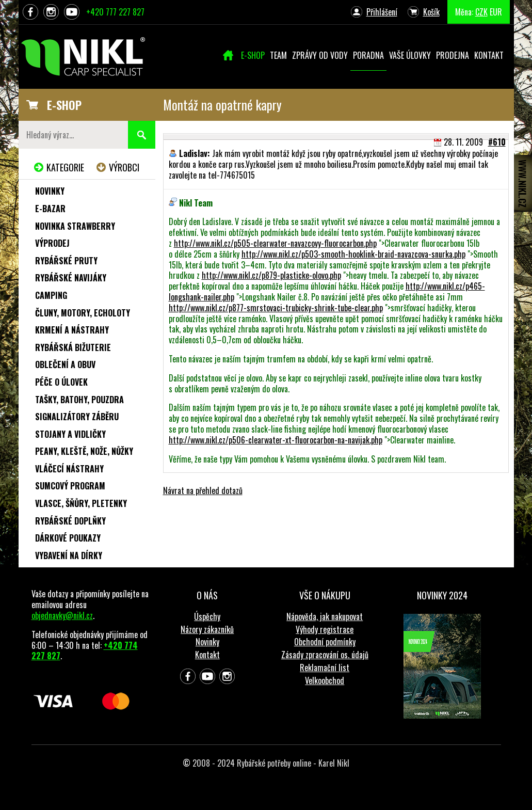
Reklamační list (325, 668)
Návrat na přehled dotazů (203, 490)
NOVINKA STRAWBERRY (75, 226)
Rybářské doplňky (70, 521)
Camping (51, 295)
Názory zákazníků (207, 629)
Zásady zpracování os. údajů (325, 655)
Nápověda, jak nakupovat (325, 616)
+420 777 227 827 (115, 12)
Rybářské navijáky (71, 278)
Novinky (50, 191)
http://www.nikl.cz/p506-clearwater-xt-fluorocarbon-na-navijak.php (276, 440)
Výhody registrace (325, 629)
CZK (481, 12)
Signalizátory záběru (77, 417)
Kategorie (65, 167)
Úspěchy (207, 616)
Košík (431, 12)
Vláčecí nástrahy (69, 469)
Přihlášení (382, 12)
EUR (496, 12)
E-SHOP (64, 105)
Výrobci (124, 167)
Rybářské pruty (66, 261)
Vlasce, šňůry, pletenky (81, 503)
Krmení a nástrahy (72, 330)
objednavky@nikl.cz (62, 615)
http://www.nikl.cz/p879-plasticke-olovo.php (271, 275)
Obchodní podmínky (325, 642)
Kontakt (207, 655)
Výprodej (52, 243)
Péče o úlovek (61, 382)
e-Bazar (50, 209)
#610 (497, 142)
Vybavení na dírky (69, 555)
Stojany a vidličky (70, 434)
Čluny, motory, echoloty (83, 313)
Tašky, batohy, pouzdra (79, 400)
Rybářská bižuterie (73, 347)
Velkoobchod (325, 680)
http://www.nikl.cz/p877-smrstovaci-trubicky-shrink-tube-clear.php (276, 308)
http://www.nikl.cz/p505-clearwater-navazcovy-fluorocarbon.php (275, 243)
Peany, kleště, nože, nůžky (84, 451)
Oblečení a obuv (65, 364)
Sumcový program (70, 486)
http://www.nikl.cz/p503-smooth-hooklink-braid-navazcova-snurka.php (353, 254)
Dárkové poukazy (68, 538)
